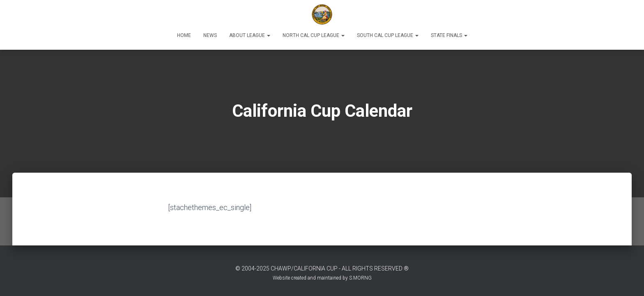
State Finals (449, 35)
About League (250, 35)
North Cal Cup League (314, 35)
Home (184, 35)
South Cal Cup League (388, 35)
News (210, 35)
